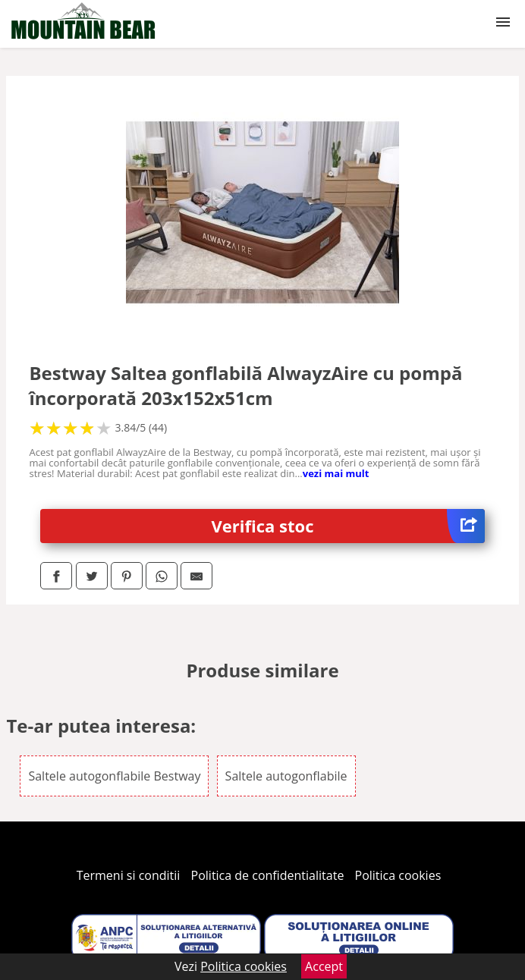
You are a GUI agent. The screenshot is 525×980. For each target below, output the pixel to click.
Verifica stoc (348, 526)
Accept (324, 966)
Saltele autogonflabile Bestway (114, 776)
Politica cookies (398, 875)
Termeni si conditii (129, 875)
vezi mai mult (336, 473)
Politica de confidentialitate (268, 875)
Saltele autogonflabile (286, 776)
